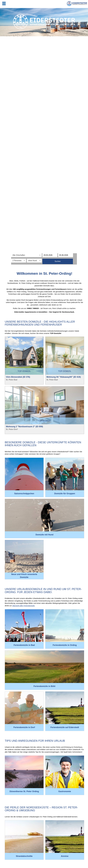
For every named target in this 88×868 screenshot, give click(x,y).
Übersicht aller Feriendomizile (23, 606)
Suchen (58, 261)
